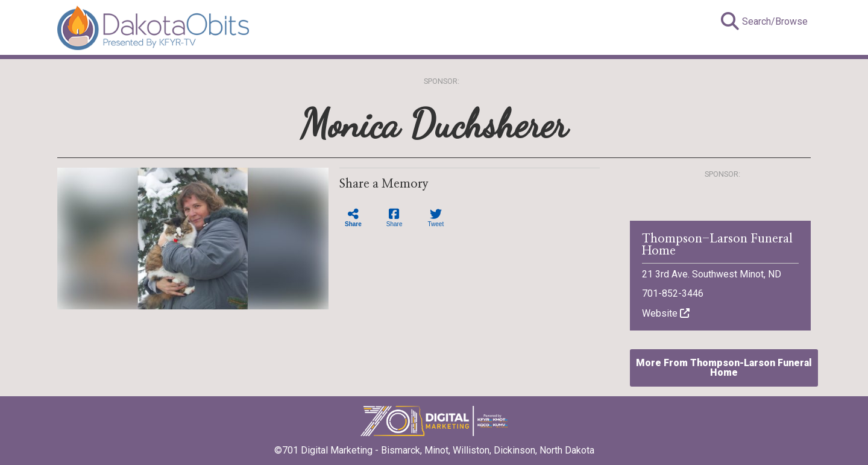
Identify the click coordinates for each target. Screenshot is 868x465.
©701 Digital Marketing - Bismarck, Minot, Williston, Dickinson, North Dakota (434, 446)
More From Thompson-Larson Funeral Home (724, 368)
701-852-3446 (673, 293)
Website (666, 313)
